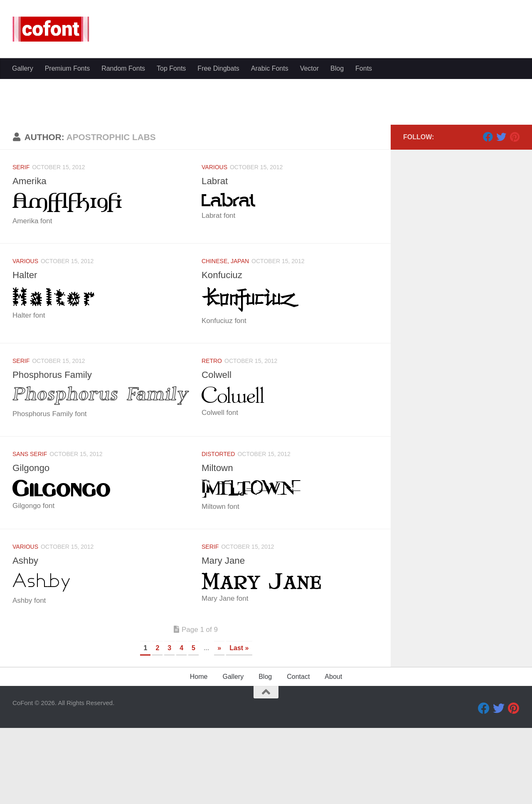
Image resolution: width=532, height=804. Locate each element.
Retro (212, 440)
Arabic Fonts (270, 68)
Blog (337, 68)
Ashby (26, 639)
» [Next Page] (219, 727)
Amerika (31, 260)
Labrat (216, 260)
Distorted (218, 533)
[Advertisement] (266, 141)
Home (199, 756)
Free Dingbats (218, 68)
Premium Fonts (67, 68)
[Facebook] (488, 216)
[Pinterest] (515, 216)
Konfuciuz (223, 354)
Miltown (218, 547)
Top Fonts (171, 68)
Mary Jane (224, 639)
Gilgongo (32, 547)
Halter (26, 354)
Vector (309, 68)
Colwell (217, 454)
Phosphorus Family (54, 454)
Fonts (364, 68)
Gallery (23, 68)
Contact (298, 756)
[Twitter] (501, 216)
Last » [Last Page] (239, 727)
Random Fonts (123, 68)
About (333, 756)
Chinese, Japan (225, 340)
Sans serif (30, 533)
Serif (21, 246)
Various (214, 246)
